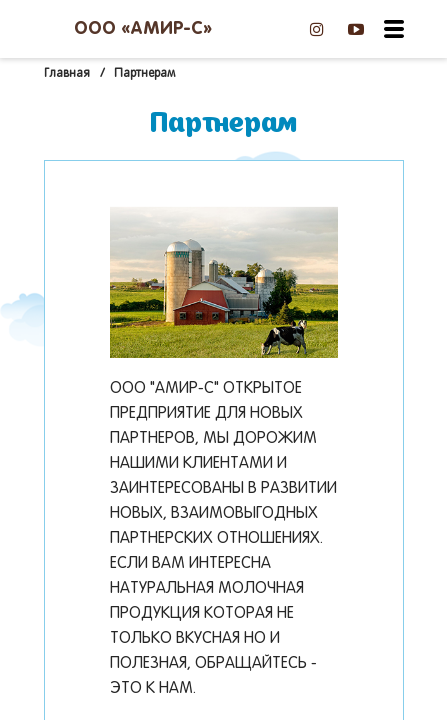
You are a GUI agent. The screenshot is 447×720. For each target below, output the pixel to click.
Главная (67, 74)
